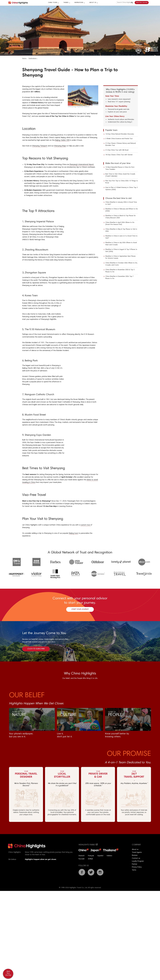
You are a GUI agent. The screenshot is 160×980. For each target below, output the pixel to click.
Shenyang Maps (60, 146)
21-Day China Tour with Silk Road (117, 150)
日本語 (90, 859)
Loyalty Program (138, 861)
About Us (93, 3)
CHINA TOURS (53, 3)
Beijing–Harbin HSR (62, 140)
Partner (135, 864)
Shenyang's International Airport (82, 165)
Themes (66, 3)
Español (100, 856)
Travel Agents (137, 852)
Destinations (32, 58)
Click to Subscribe (36, 649)
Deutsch (82, 856)
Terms (134, 870)
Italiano (109, 856)
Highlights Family (88, 845)
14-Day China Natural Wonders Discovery (120, 134)
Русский (81, 859)
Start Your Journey (142, 3)
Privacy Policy (137, 867)
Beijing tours (73, 533)
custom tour (86, 525)
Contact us (136, 858)
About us (135, 849)
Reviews (135, 855)
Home (24, 58)
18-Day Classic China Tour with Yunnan (119, 155)
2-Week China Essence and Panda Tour (119, 139)
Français (91, 856)
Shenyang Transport (40, 146)
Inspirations (79, 3)
